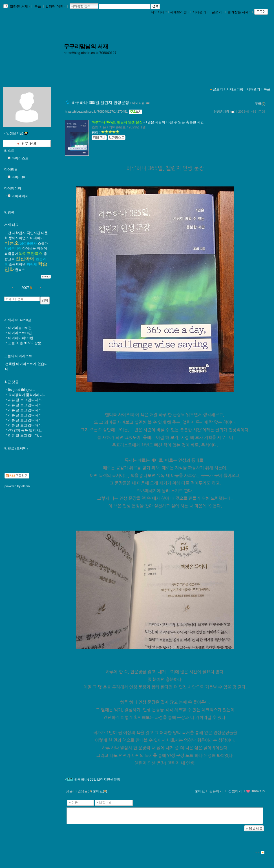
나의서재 (159, 12)
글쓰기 (218, 12)
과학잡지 (19, 233)
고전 (8, 233)
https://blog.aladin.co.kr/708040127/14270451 (96, 112)
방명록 (9, 212)
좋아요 (200, 791)
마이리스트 (20, 158)
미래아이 (37, 238)
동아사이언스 (19, 238)
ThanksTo (255, 791)
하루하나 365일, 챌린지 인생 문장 (117, 122)
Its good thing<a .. (22, 390)
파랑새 (32, 264)
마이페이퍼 (13, 188)
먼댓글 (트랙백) (16, 448)
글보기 (218, 89)
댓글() (260, 104)
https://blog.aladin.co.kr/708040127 (90, 53)
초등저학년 (17, 264)
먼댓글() (85, 791)
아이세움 (29, 248)
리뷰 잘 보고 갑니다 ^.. (25, 400)
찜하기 (235, 791)
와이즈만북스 (31, 253)
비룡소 (12, 243)
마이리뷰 (138, 103)
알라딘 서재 (20, 6)
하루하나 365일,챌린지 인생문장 (100, 103)
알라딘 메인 (55, 6)
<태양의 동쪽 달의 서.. (25, 430)
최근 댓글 (11, 382)
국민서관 (34, 233)
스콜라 (43, 243)
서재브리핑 (180, 12)
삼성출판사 (28, 243)
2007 (25, 288)
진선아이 (25, 259)
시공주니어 (13, 248)
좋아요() (100, 791)
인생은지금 (221, 112)
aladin (26, 486)
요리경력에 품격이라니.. (26, 395)
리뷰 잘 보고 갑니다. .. (25, 435)
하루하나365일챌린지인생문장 (97, 780)
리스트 (9, 151)
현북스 (20, 270)
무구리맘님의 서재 (86, 46)
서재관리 (200, 12)
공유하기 (216, 791)
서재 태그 (11, 225)
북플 (38, 6)
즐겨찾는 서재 (239, 12)
